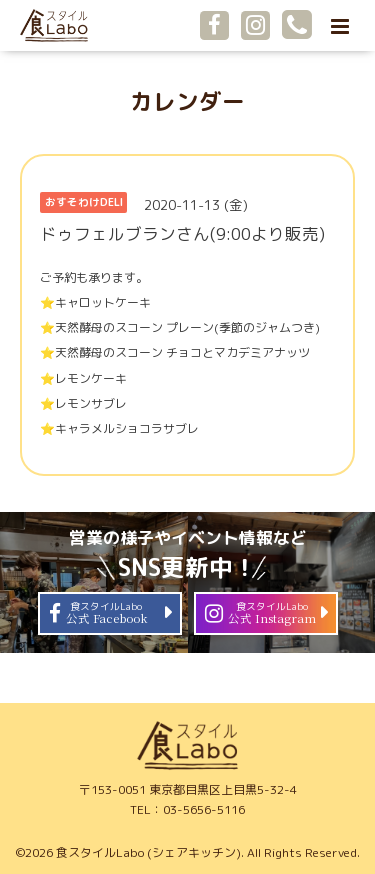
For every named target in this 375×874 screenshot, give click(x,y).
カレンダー (187, 101)
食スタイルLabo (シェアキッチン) (148, 852)
